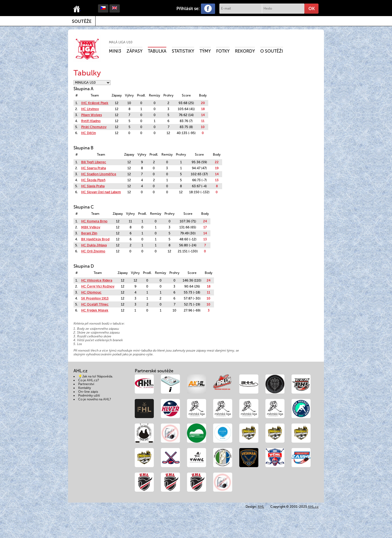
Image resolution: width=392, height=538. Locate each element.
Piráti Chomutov (94, 127)
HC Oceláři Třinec (95, 304)
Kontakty (85, 388)
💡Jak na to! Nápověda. (96, 376)
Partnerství (86, 384)
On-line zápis (88, 392)
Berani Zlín (89, 233)
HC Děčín (88, 133)
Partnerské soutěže (154, 371)
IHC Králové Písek (95, 103)
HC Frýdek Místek (95, 310)
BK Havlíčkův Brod (95, 239)
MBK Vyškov (91, 227)
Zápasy (134, 51)
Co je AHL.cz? (89, 380)
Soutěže (82, 21)
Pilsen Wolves (91, 115)
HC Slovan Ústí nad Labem (101, 192)
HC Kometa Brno (94, 221)
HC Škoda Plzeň (93, 180)
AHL (261, 507)
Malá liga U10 (121, 42)
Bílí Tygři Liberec (94, 162)
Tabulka (157, 51)
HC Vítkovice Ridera (97, 280)
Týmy (205, 51)
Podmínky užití (89, 395)
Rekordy (245, 51)
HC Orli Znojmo (93, 251)
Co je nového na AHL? (95, 399)
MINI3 (115, 51)
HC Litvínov (90, 109)
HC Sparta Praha (94, 168)
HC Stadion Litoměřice (99, 174)
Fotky (223, 51)
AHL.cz (313, 507)
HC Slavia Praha (93, 186)
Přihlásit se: (188, 9)
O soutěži (272, 51)
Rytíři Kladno (91, 121)
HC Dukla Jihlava (94, 245)
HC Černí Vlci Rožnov (98, 286)
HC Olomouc (91, 292)
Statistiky (183, 51)
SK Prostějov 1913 (95, 298)
